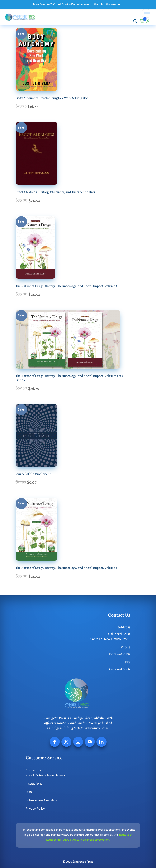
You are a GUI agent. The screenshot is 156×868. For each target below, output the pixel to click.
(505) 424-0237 (120, 654)
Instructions (34, 784)
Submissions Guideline (41, 800)
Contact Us (33, 770)
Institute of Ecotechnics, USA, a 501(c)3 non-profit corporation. (89, 837)
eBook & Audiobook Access (45, 775)
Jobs (29, 792)
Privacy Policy (35, 809)
